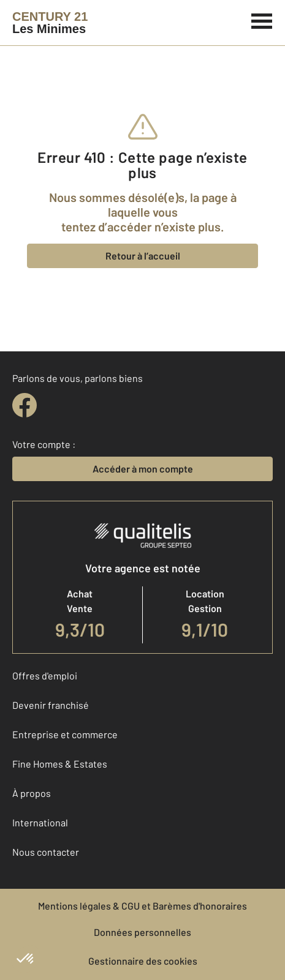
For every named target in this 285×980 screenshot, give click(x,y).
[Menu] (262, 20)
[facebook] (25, 405)
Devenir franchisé (51, 705)
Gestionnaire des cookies (143, 961)
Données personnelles (142, 932)
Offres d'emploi (45, 675)
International (40, 822)
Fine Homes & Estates (60, 764)
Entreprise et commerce (65, 734)
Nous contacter (46, 852)
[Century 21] (50, 23)
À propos (32, 793)
